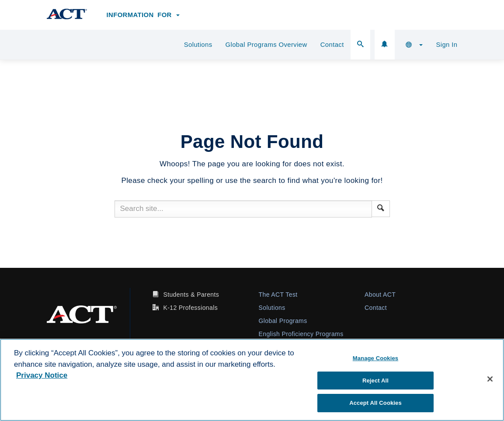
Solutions (198, 45)
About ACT (380, 295)
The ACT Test (278, 295)
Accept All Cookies (375, 403)
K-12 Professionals (190, 308)
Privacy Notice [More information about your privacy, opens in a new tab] (42, 375)
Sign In (447, 45)
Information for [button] (143, 15)
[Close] (490, 379)
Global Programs (283, 321)
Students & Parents (191, 295)
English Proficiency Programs (301, 334)
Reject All (375, 381)
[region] (252, 380)
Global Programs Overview (266, 45)
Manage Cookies (375, 358)
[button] (414, 45)
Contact (332, 45)
